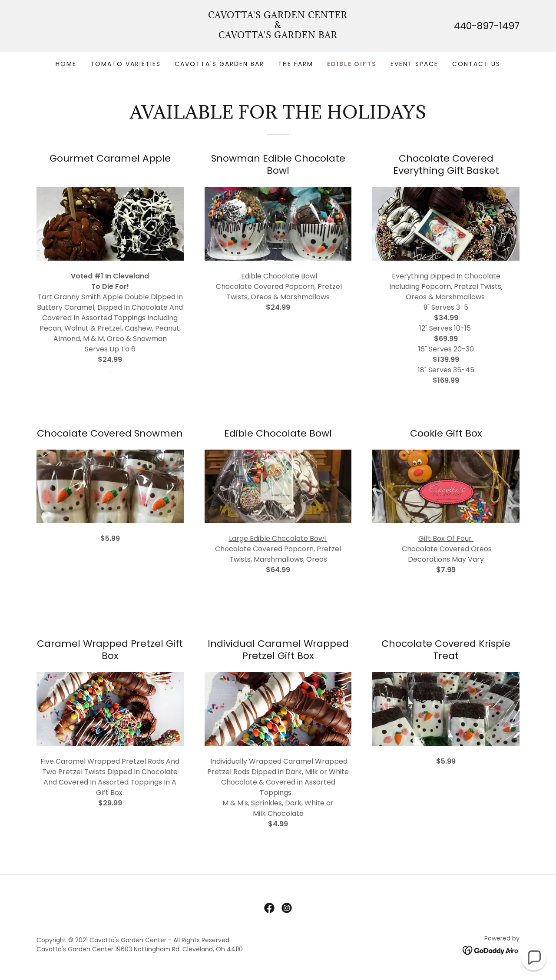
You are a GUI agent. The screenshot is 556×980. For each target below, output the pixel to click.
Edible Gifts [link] (352, 64)
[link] (278, 36)
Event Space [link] (414, 64)
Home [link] (66, 64)
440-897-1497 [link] (487, 26)
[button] (534, 958)
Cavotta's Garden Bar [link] (219, 64)
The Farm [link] (296, 64)
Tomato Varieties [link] (126, 64)
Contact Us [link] (476, 64)
